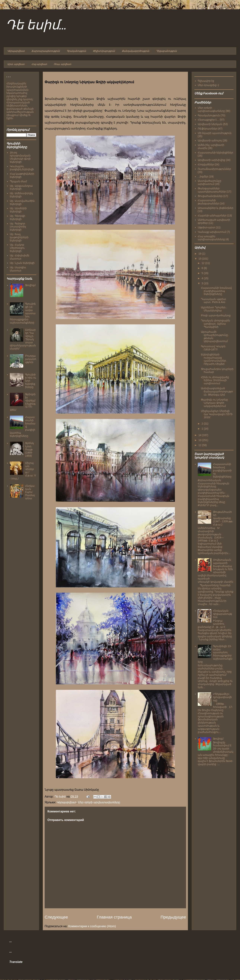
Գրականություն (76, 51)
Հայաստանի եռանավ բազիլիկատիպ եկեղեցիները (216, 291)
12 (203, 263)
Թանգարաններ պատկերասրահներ (212, 190)
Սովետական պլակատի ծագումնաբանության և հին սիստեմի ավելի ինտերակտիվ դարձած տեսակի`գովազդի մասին (216, 571)
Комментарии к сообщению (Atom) (92, 926)
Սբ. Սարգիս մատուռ (18, 269)
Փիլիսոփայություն (104, 51)
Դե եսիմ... (36, 26)
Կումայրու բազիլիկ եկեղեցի (22, 168)
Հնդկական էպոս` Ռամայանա (30, 492)
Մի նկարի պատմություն (215, 133)
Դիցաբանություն (166, 51)
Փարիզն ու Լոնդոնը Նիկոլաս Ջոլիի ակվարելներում (214, 403)
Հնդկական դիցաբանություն (223, 614)
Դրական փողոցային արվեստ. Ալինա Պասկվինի (215, 324)
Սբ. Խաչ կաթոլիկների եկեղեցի (19, 237)
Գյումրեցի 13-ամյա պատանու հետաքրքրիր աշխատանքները (215, 654)
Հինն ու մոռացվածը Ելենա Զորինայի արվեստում (215, 380)
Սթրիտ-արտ (207, 227)
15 (200, 259)
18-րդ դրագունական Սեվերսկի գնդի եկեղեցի (20, 157)
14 (200, 435)
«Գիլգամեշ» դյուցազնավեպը (222, 697)
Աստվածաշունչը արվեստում (209, 182)
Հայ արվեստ (39, 64)
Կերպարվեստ (16, 51)
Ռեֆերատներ (207, 129)
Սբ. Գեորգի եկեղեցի (18, 217)
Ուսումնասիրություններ (214, 169)
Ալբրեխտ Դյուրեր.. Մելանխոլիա (214, 309)
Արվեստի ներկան (210, 124)
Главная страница (114, 917)
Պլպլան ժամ (18, 181)
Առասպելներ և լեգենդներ (216, 208)
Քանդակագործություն (136, 51)
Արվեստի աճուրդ (210, 140)
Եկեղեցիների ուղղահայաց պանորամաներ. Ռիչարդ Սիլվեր (214, 359)
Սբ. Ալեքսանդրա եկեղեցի (21, 187)
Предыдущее (173, 917)
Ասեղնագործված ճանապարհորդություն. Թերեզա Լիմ (217, 391)
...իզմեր (203, 176)
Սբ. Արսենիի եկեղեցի (18, 210)
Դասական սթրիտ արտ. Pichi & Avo (213, 301)
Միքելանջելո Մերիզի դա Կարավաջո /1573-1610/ (217, 414)
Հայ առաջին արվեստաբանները (211, 238)
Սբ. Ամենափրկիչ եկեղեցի (22, 195)
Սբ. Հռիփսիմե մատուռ (20, 257)
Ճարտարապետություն (46, 51)
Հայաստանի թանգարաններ (208, 202)
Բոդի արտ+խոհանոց (216, 315)
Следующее (56, 917)
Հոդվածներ (206, 164)
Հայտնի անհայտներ (212, 216)
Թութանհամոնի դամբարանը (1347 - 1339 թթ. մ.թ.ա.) (223, 518)
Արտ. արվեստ (16, 64)
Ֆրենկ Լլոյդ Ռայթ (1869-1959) (29, 449)
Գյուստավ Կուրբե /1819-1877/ (213, 348)
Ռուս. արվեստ (62, 64)
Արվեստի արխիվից (211, 160)
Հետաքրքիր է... (208, 120)
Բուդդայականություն (31, 359)
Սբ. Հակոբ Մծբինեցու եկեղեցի (17, 248)
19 (200, 254)
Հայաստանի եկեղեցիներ (216, 153)
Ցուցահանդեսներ (210, 196)
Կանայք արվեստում (212, 232)
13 (200, 440)
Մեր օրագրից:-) (208, 85)
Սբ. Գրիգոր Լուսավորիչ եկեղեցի (18, 227)
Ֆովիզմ (30, 285)
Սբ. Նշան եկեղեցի (22, 263)
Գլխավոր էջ (206, 81)
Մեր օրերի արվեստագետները (99, 802)
